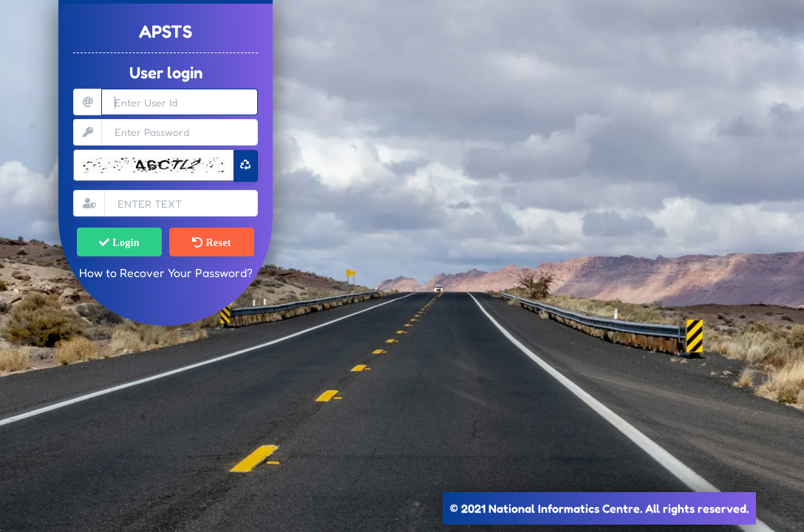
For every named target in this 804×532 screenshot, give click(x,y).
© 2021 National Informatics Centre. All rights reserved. (599, 508)
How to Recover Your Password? (166, 273)
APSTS (166, 31)
